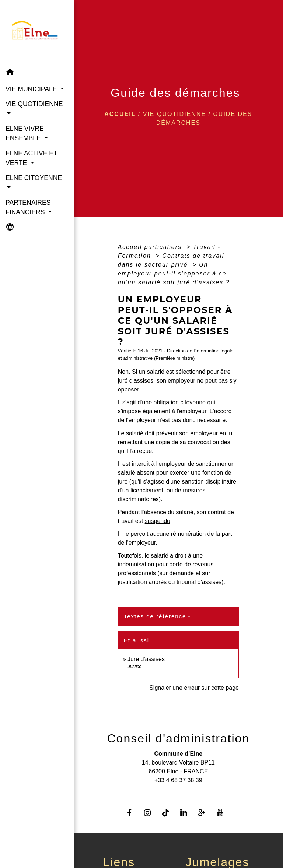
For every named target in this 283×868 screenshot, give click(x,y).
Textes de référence (155, 616)
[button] (37, 73)
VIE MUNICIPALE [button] (32, 89)
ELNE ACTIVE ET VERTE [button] (31, 158)
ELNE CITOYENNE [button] (34, 178)
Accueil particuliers (151, 247)
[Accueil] (37, 32)
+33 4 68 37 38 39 (178, 780)
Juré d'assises (146, 659)
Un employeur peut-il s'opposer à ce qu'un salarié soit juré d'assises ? (174, 273)
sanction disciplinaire (209, 482)
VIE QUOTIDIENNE (174, 114)
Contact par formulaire (178, 792)
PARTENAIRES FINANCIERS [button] (28, 207)
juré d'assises (136, 381)
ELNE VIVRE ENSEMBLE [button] (25, 133)
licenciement (147, 490)
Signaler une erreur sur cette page (194, 688)
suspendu (158, 521)
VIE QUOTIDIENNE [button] (34, 104)
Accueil (120, 114)
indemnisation (136, 564)
